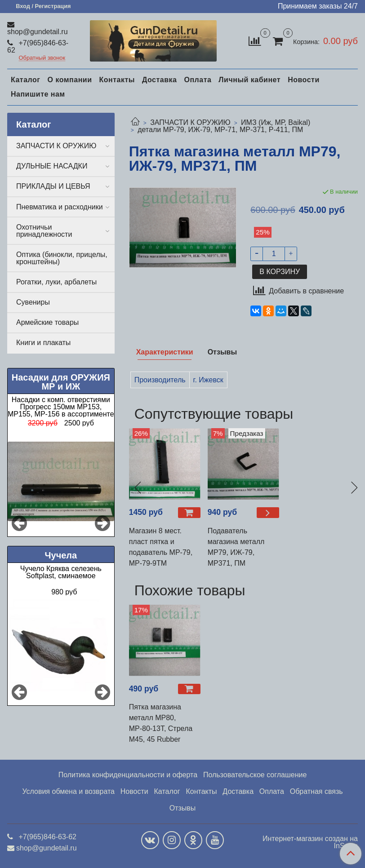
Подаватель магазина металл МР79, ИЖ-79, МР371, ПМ (236, 547)
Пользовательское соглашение (255, 775)
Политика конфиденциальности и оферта (128, 775)
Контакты (117, 80)
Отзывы (183, 808)
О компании (69, 80)
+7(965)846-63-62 (38, 46)
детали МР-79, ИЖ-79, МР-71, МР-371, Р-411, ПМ (220, 130)
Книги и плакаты (43, 343)
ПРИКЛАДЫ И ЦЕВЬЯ (53, 186)
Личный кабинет (249, 80)
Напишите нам (38, 94)
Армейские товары (47, 322)
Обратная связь (316, 791)
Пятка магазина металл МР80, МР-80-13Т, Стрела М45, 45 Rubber (161, 723)
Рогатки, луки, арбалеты (56, 282)
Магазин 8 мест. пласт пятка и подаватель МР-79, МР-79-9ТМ (161, 547)
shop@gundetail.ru (38, 32)
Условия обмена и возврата (68, 791)
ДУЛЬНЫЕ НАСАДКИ (52, 166)
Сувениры (33, 302)
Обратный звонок (42, 58)
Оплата (198, 80)
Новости (304, 80)
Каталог (25, 80)
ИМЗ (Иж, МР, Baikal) (276, 122)
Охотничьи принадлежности (44, 231)
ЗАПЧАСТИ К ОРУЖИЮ (190, 122)
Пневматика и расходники (60, 207)
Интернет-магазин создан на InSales (310, 842)
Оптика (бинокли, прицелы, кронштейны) (62, 258)
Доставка (160, 80)
